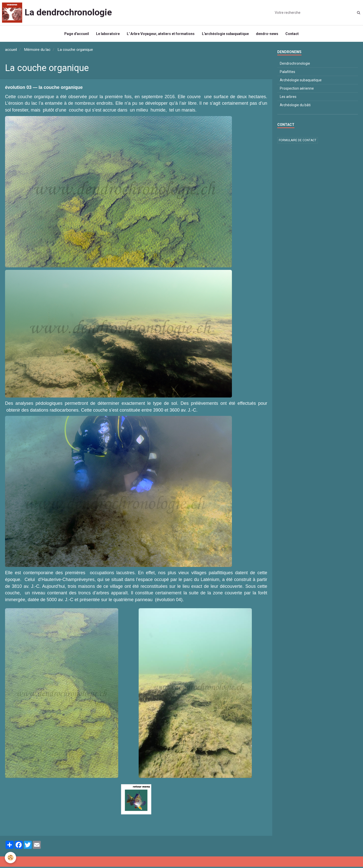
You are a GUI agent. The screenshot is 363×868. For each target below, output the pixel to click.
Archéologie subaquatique (301, 81)
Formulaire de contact (298, 141)
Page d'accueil (76, 34)
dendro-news (268, 34)
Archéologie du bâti (295, 106)
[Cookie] (11, 858)
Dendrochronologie (295, 65)
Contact (293, 34)
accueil (11, 51)
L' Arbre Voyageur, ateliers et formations (161, 34)
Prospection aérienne (297, 90)
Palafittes (288, 73)
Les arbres (288, 98)
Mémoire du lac (37, 51)
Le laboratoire (107, 34)
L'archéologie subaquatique (226, 34)
